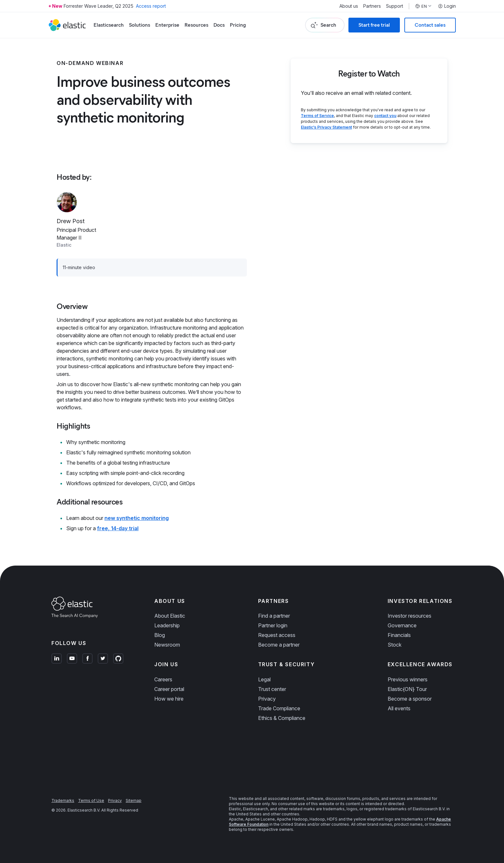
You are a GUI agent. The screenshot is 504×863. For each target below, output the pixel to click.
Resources (196, 25)
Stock (395, 645)
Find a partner (274, 616)
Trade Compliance (279, 708)
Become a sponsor (410, 699)
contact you (385, 116)
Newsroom (167, 645)
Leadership (167, 625)
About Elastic (170, 616)
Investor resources (410, 616)
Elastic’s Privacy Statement (326, 127)
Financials (399, 635)
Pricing (238, 25)
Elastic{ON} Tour (407, 689)
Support (395, 6)
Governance (402, 625)
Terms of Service (317, 116)
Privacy (267, 699)
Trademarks (63, 800)
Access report (151, 6)
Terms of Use (91, 800)
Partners (372, 6)
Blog (160, 635)
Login (447, 6)
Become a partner (279, 645)
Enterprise (167, 25)
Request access (277, 635)
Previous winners (408, 679)
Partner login (273, 625)
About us (349, 6)
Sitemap (134, 800)
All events (399, 708)
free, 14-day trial (118, 528)
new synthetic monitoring (137, 518)
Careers (163, 679)
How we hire (169, 699)
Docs (219, 25)
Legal (264, 679)
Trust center (272, 689)
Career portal (169, 689)
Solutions (139, 25)
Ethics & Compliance (282, 718)
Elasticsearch (109, 25)
